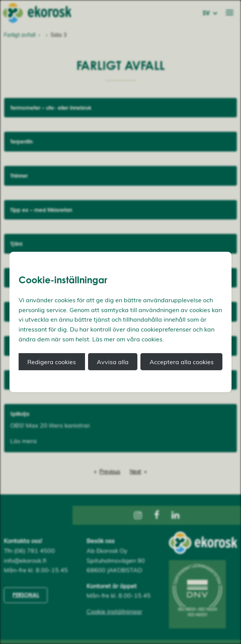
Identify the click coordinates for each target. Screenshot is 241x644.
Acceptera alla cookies (182, 362)
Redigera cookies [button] (52, 362)
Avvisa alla (113, 362)
